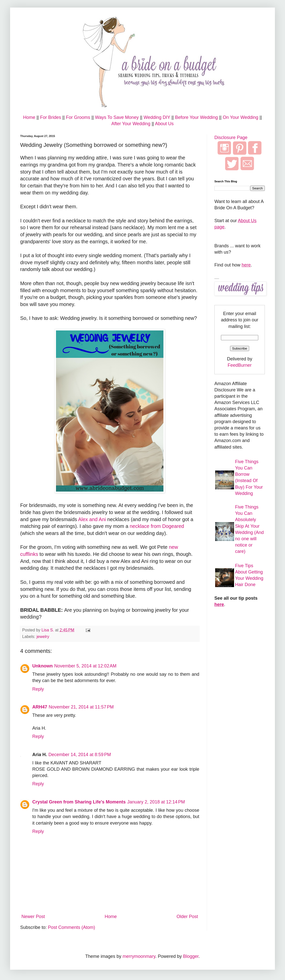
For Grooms (78, 117)
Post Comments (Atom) (72, 927)
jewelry (43, 636)
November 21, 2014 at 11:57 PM (81, 707)
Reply (38, 689)
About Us (164, 124)
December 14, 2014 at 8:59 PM (80, 755)
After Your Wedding (131, 124)
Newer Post (33, 917)
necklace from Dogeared (157, 526)
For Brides (51, 117)
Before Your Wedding (196, 117)
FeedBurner (239, 365)
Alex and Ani (92, 519)
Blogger (191, 956)
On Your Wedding (240, 117)
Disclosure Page (231, 138)
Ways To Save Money (117, 117)
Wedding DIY (157, 117)
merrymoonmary (139, 956)
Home (29, 117)
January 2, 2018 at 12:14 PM (156, 802)
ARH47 (40, 707)
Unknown (42, 666)
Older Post (187, 917)
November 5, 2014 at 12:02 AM (85, 666)
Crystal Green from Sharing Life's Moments (79, 802)
